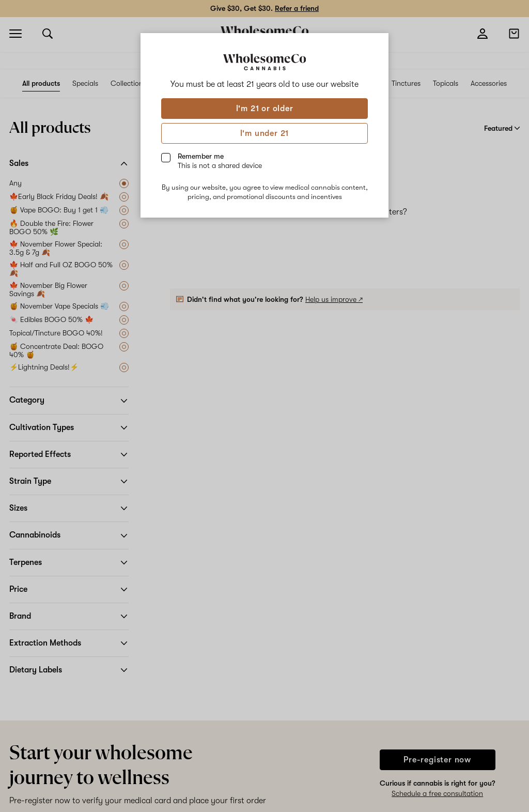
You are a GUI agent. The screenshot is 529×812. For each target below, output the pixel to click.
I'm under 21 (265, 133)
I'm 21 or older (265, 109)
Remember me (220, 161)
